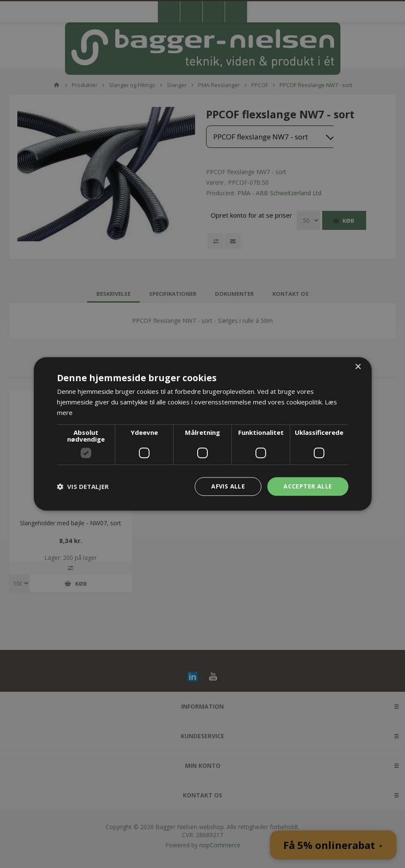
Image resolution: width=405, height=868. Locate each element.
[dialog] (202, 434)
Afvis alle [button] (228, 486)
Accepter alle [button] (308, 486)
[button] (83, 486)
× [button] (358, 367)
